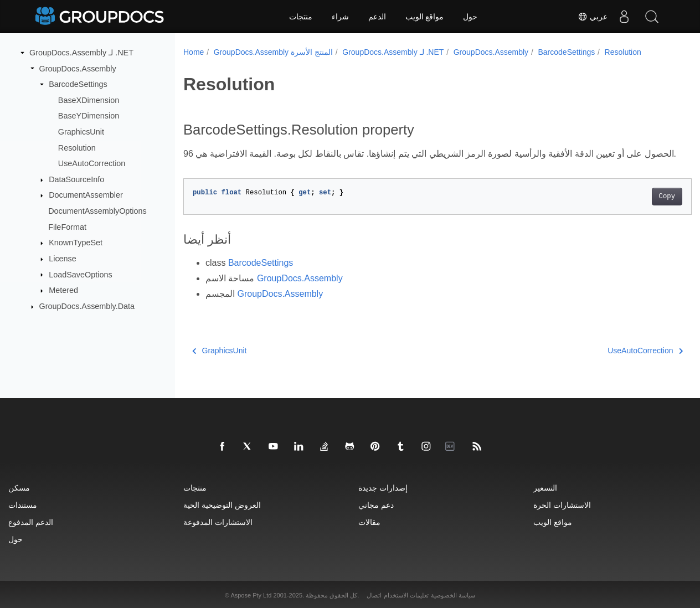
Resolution (77, 147)
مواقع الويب (425, 17)
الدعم (377, 17)
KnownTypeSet (76, 243)
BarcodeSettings (78, 84)
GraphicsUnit (81, 132)
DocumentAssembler (86, 195)
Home (194, 52)
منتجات (301, 17)
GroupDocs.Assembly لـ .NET (81, 53)
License (63, 259)
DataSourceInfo (76, 179)
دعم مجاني (376, 505)
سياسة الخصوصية (453, 595)
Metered (63, 290)
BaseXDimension (89, 100)
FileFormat (67, 227)
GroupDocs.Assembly (78, 68)
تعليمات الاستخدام (406, 595)
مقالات (369, 522)
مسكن (19, 488)
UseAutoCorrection (92, 163)
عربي (593, 17)
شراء (340, 17)
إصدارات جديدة (383, 488)
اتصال (374, 595)
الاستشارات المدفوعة (218, 522)
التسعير (545, 488)
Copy (632, 210)
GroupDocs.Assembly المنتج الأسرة (273, 52)
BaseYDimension (89, 116)
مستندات (23, 505)
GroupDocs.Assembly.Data (87, 306)
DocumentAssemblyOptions (97, 211)
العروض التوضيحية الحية (222, 505)
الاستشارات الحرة (562, 505)
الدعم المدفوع (31, 522)
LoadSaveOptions (80, 274)
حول (470, 17)
